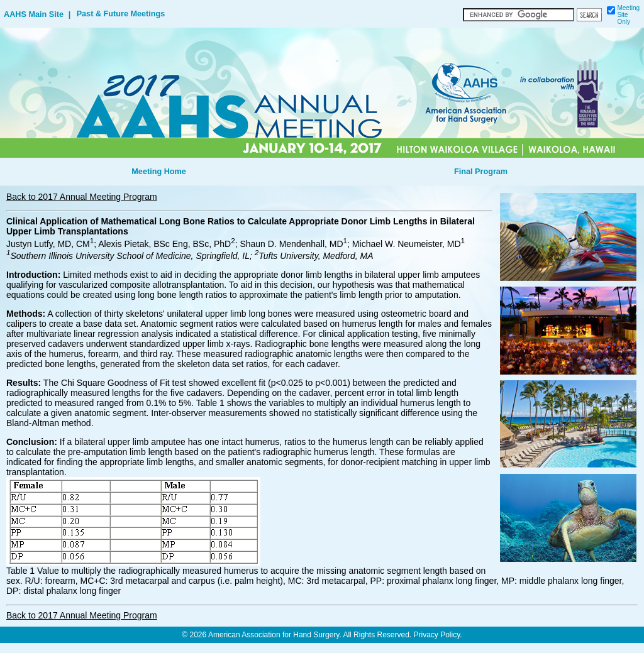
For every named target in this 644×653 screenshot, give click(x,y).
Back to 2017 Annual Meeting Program (82, 197)
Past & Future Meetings (121, 14)
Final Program (481, 172)
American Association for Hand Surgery (274, 635)
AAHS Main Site (34, 14)
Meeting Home (159, 172)
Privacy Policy (437, 635)
